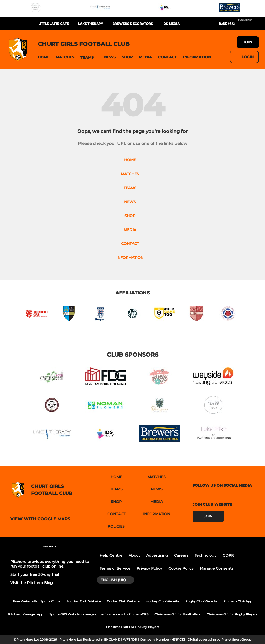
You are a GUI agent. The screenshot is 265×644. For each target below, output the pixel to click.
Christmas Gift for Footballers (177, 614)
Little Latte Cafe (54, 24)
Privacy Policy (149, 568)
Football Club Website (83, 601)
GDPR (228, 555)
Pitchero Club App (238, 601)
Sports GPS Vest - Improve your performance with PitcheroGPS (99, 614)
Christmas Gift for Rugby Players (232, 614)
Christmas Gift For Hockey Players (132, 627)
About (134, 555)
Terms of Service (115, 568)
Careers (181, 555)
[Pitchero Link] (248, 26)
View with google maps (40, 519)
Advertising (157, 555)
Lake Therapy (91, 24)
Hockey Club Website (162, 601)
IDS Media (171, 24)
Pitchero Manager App (26, 614)
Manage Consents (217, 568)
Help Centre (111, 555)
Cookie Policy (181, 568)
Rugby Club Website (201, 601)
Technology (205, 555)
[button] (44, 57)
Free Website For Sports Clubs (36, 601)
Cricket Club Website (123, 601)
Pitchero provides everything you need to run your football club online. (50, 564)
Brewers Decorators (133, 24)
